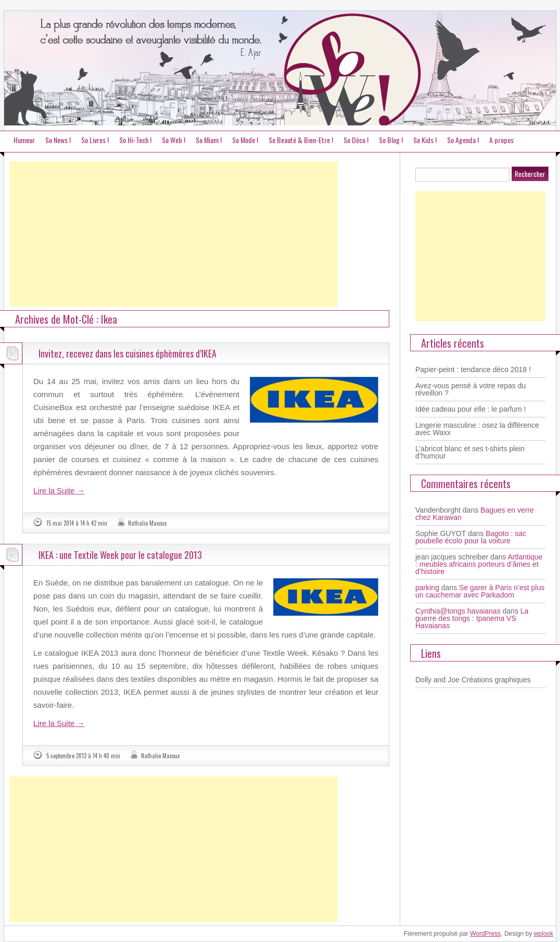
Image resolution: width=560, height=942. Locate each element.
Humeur (24, 140)
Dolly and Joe (437, 680)
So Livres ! (95, 140)
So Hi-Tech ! (135, 140)
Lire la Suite (59, 491)
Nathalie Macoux (147, 523)
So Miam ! (209, 140)
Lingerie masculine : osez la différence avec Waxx (477, 429)
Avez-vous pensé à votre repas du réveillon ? (470, 389)
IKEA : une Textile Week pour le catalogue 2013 (120, 555)
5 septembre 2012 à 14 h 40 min (83, 756)
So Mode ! (245, 140)
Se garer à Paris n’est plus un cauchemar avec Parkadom (480, 591)
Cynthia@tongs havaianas (458, 611)
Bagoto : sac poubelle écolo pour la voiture (471, 537)
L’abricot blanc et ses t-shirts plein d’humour (470, 452)
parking (427, 588)
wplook (544, 934)
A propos (501, 140)
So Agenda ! (463, 140)
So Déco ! (356, 140)
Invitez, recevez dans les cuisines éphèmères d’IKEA (128, 353)
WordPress (485, 934)
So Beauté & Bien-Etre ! (301, 140)
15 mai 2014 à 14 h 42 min (77, 523)
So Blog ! (391, 140)
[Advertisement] (174, 234)
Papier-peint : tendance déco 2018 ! (473, 370)
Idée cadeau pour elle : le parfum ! (470, 409)
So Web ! (174, 140)
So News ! (58, 140)
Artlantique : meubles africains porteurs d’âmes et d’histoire (479, 564)
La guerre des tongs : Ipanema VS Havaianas (472, 618)
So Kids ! (425, 140)
